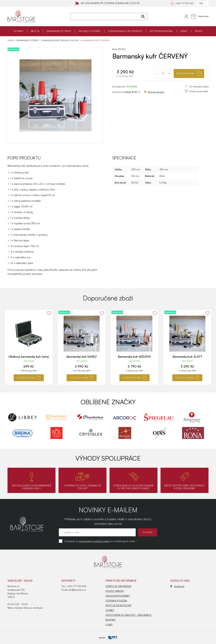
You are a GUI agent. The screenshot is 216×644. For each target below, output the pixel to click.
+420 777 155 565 (76, 586)
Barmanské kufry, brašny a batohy (60, 40)
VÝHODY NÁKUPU (115, 591)
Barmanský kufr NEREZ (82, 356)
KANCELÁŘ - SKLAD (20, 581)
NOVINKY (19, 31)
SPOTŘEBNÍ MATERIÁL (161, 31)
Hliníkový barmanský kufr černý (29, 356)
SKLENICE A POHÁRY (90, 31)
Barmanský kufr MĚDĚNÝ (134, 356)
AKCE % (35, 31)
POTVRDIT (148, 532)
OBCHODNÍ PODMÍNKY (118, 596)
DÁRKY (184, 31)
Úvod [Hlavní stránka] (10, 40)
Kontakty (68, 581)
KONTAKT (111, 620)
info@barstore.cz (77, 590)
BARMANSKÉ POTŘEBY (59, 31)
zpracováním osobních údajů (94, 541)
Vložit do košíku (189, 74)
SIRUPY (199, 31)
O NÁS (109, 625)
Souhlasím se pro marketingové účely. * (100, 541)
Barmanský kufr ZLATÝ (187, 356)
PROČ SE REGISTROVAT (118, 605)
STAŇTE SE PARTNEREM (118, 586)
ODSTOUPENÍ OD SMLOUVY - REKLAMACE (128, 615)
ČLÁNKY (110, 610)
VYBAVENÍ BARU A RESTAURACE (125, 31)
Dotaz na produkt (196, 91)
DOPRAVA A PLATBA (116, 601)
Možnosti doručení (154, 92)
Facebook (177, 586)
